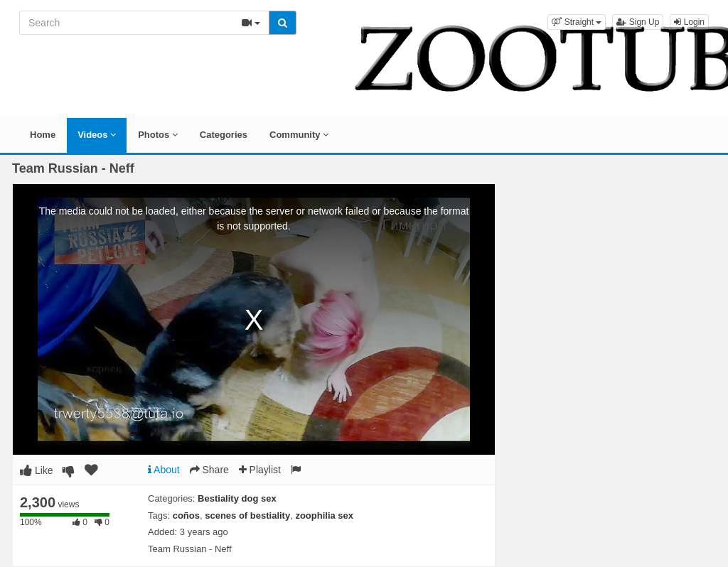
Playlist (260, 470)
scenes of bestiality (247, 515)
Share (209, 470)
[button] (577, 22)
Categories (224, 135)
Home (43, 135)
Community (299, 135)
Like (37, 470)
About (164, 470)
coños (186, 515)
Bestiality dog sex (237, 498)
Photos (158, 135)
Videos (97, 135)
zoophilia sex (324, 515)
